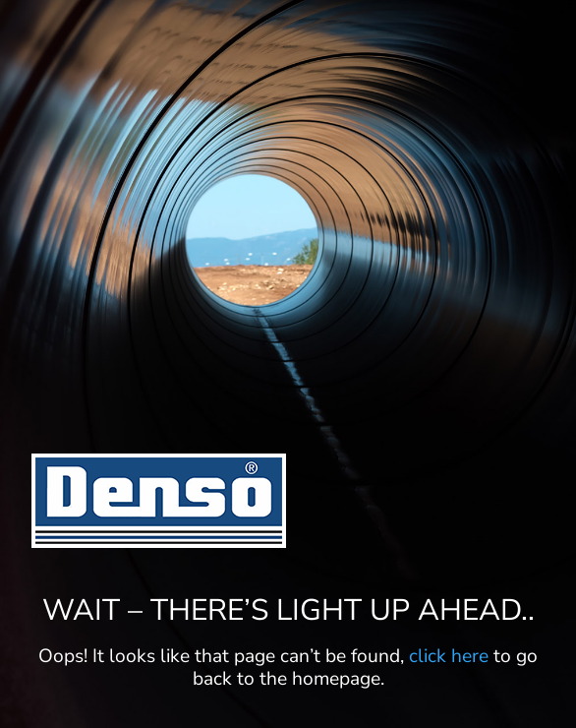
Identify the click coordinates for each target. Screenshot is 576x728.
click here (449, 656)
